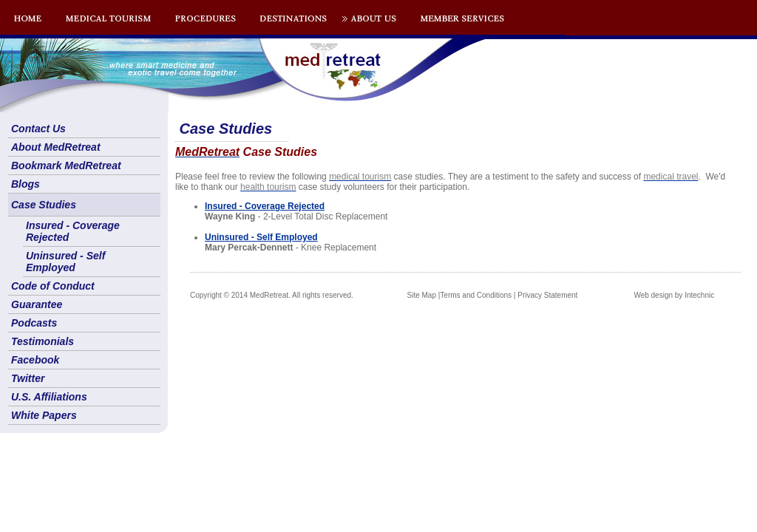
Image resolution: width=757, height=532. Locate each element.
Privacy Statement (547, 295)
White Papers (44, 415)
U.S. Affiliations (49, 397)
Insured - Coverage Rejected (73, 231)
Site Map (422, 295)
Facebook (35, 360)
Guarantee (37, 304)
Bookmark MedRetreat (66, 166)
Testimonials (43, 341)
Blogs (26, 184)
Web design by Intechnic (674, 295)
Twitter (28, 378)
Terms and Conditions (476, 295)
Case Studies (44, 205)
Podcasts (34, 323)
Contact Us (38, 129)
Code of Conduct (53, 286)
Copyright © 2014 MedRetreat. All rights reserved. (272, 295)
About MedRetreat (56, 147)
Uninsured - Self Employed (65, 262)
